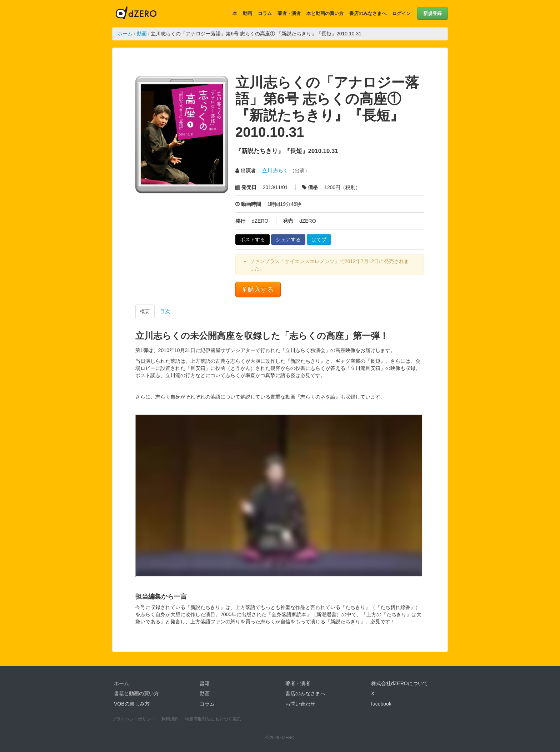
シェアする (288, 239)
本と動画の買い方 (325, 13)
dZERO (136, 14)
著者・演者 (289, 13)
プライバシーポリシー (134, 719)
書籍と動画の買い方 (136, 693)
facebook (381, 704)
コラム (265, 13)
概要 (145, 311)
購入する (258, 290)
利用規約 (170, 719)
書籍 (205, 683)
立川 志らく (275, 170)
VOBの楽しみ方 (132, 704)
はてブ (319, 239)
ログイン (401, 13)
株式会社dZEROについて (399, 683)
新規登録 (432, 13)
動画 (247, 13)
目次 (165, 311)
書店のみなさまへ (368, 13)
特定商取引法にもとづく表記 (213, 719)
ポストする (252, 239)
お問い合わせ (300, 704)
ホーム (125, 34)
